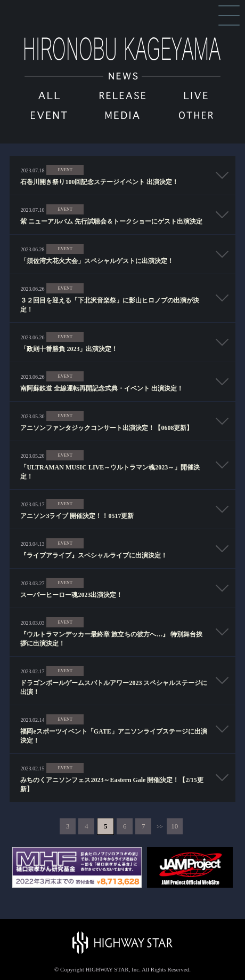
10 (174, 826)
